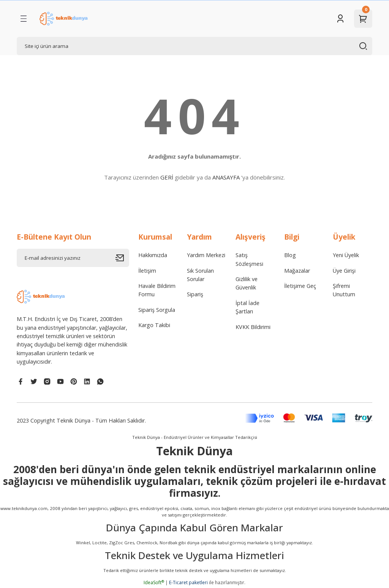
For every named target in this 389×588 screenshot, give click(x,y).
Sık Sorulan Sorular (200, 275)
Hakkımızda (153, 255)
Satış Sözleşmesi (249, 259)
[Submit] (122, 258)
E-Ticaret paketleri (188, 582)
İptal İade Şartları (247, 307)
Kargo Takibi (154, 325)
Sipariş (195, 294)
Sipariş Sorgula (157, 310)
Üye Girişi (344, 271)
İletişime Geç (300, 286)
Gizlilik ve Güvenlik (247, 283)
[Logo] (64, 19)
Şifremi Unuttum (344, 290)
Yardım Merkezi (206, 255)
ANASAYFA (226, 177)
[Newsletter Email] (73, 258)
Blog (290, 255)
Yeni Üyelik (346, 255)
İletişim (147, 271)
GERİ (167, 177)
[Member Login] (340, 19)
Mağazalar (297, 271)
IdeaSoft (154, 582)
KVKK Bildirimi (253, 327)
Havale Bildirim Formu (157, 290)
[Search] (194, 46)
